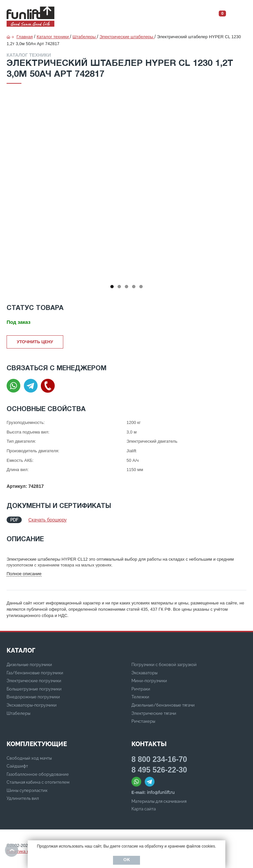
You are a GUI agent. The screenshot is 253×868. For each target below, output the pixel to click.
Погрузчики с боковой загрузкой (164, 665)
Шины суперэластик (27, 790)
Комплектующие (37, 744)
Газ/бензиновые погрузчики (35, 673)
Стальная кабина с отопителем (38, 782)
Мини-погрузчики (149, 681)
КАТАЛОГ (21, 650)
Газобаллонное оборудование (38, 774)
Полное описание (24, 574)
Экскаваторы (144, 673)
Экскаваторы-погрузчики (32, 705)
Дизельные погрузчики (29, 665)
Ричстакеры (143, 721)
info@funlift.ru (161, 792)
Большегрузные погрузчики (34, 689)
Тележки (140, 697)
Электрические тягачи (154, 713)
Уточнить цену (35, 342)
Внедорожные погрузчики (33, 697)
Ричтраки (141, 689)
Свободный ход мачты (29, 758)
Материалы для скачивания (159, 801)
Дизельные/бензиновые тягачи (163, 705)
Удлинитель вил (23, 798)
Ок (126, 860)
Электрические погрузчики (34, 681)
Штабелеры (18, 713)
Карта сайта (144, 809)
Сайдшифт (17, 766)
